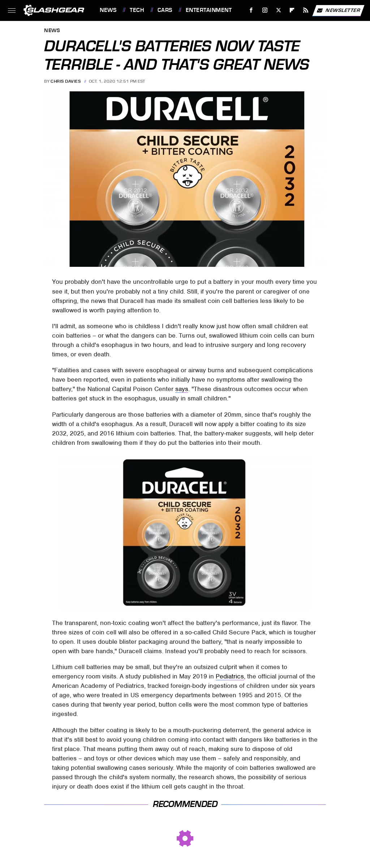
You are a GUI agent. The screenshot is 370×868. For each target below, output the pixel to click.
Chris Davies (66, 81)
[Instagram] (265, 10)
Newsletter (338, 10)
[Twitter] (278, 10)
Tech (137, 10)
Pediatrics (230, 676)
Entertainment (209, 10)
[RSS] (306, 10)
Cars (165, 10)
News (108, 10)
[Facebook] (251, 10)
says (182, 389)
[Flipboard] (292, 10)
